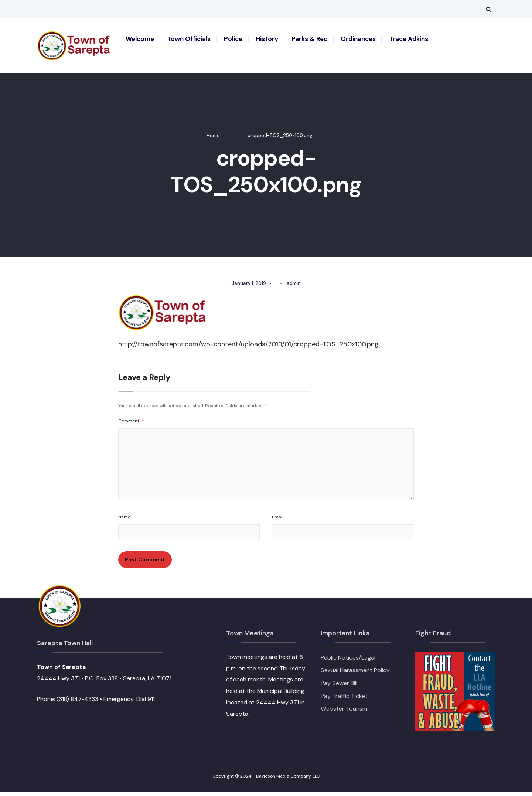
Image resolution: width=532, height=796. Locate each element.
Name (124, 521)
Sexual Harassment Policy (355, 675)
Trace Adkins (409, 39)
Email (278, 521)
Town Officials (189, 39)
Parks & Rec (309, 39)
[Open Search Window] (488, 9)
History (267, 39)
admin (294, 288)
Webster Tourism (344, 713)
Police (233, 39)
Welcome (140, 39)
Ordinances (358, 39)
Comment (131, 425)
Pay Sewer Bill (339, 688)
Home (213, 140)
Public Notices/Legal (348, 662)
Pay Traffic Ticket (344, 700)
